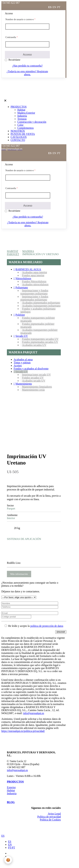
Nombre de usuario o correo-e (20, 19)
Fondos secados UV (33, 378)
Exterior (11, 787)
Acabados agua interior (35, 272)
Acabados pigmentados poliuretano (41, 303)
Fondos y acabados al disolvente (31, 369)
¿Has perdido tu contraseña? (27, 66)
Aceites (18, 366)
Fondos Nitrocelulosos (34, 281)
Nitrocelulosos (23, 278)
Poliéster (20, 315)
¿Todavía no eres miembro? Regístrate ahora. (27, 73)
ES (3, 836)
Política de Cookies (50, 820)
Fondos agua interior (33, 275)
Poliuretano (22, 288)
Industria (12, 793)
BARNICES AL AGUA (28, 269)
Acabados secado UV (34, 381)
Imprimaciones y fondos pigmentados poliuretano (34, 298)
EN (10, 845)
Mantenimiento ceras (33, 390)
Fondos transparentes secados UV (40, 339)
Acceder (61, 13)
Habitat (13, 251)
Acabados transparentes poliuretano (41, 306)
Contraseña (12, 37)
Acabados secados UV (34, 345)
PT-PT (12, 848)
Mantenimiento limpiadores (37, 387)
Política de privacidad (49, 817)
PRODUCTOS (15, 782)
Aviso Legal (54, 814)
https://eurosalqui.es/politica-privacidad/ (23, 731)
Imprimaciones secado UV (36, 375)
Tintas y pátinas (22, 363)
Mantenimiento (24, 384)
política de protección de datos (47, 626)
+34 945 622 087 (16, 767)
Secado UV (22, 336)
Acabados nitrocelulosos (35, 284)
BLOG (11, 802)
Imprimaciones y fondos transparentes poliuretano (34, 292)
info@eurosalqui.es (34, 713)
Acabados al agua (23, 359)
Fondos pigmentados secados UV (40, 342)
